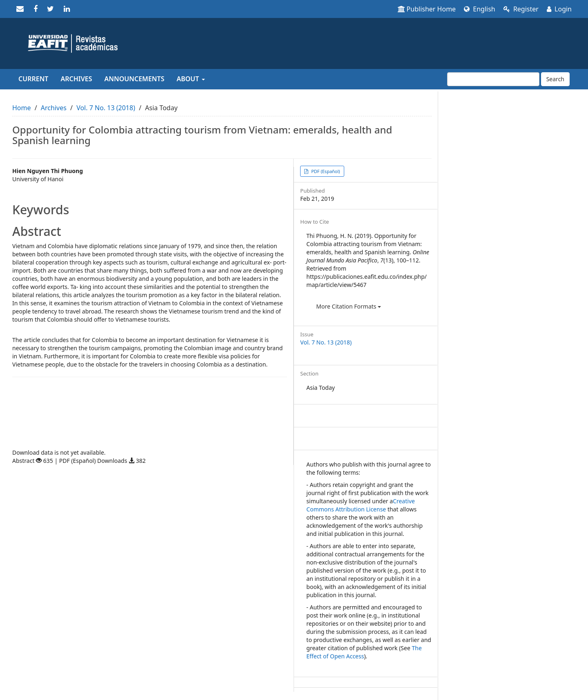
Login (559, 9)
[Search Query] (493, 79)
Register (521, 9)
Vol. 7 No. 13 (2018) (106, 108)
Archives (76, 79)
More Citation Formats (349, 306)
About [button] (190, 79)
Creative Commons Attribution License (361, 505)
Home (22, 108)
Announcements (135, 79)
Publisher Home (427, 9)
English (480, 9)
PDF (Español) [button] (325, 171)
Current (33, 79)
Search (555, 79)
